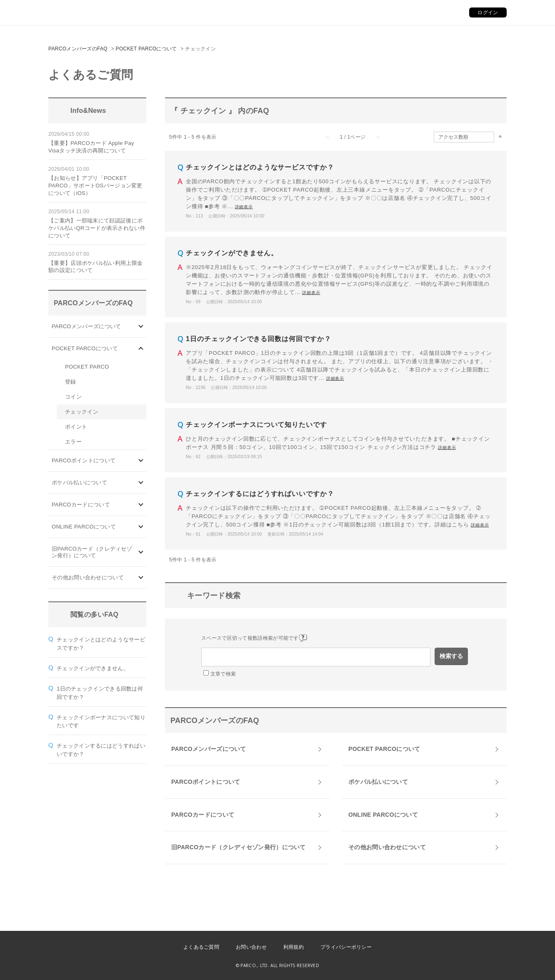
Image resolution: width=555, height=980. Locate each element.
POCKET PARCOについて (146, 49)
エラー (73, 442)
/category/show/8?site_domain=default (141, 578)
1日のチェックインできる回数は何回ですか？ (259, 339)
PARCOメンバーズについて (86, 326)
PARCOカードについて (81, 505)
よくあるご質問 (201, 947)
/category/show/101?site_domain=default (141, 505)
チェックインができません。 (93, 668)
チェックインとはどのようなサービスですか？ (260, 167)
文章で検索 (223, 674)
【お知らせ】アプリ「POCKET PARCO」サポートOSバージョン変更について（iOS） (95, 186)
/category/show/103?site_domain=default (141, 327)
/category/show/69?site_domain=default (141, 527)
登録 (71, 382)
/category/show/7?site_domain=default (141, 552)
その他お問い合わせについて (88, 577)
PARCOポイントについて (84, 460)
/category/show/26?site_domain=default (141, 483)
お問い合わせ (251, 947)
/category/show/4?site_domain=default (141, 349)
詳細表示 (244, 207)
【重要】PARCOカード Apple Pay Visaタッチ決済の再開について (91, 147)
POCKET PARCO (87, 367)
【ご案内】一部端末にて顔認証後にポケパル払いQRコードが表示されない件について (97, 228)
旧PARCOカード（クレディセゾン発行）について (92, 552)
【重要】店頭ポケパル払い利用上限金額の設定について (95, 267)
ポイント (76, 427)
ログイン (488, 12)
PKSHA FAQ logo (509, 966)
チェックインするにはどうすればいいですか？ (260, 494)
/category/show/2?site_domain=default (141, 461)
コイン (73, 397)
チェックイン (82, 412)
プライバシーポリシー (346, 947)
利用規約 (294, 947)
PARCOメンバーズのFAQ (78, 49)
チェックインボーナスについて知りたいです (256, 425)
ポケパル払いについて (79, 483)
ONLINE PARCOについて (84, 527)
